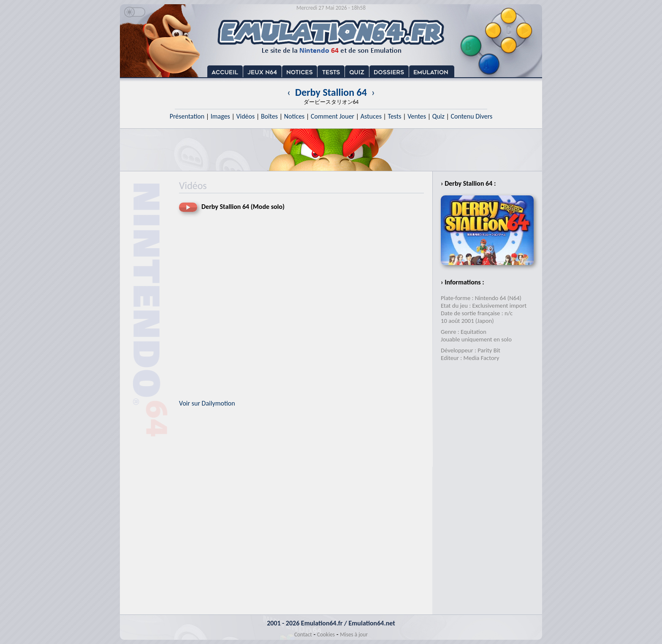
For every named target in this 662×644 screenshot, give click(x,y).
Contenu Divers (471, 116)
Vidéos (245, 116)
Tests (395, 116)
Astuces (371, 116)
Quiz (438, 116)
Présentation (187, 116)
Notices (294, 116)
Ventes (417, 116)
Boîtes (269, 116)
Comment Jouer (332, 116)
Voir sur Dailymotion (207, 403)
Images (220, 116)
